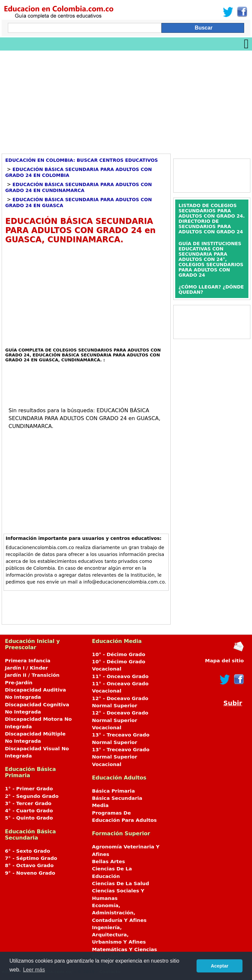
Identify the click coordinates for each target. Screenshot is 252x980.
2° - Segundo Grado (32, 796)
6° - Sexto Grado (28, 851)
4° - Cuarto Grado (29, 811)
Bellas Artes (108, 862)
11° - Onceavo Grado (120, 676)
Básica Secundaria (117, 798)
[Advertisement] (126, 100)
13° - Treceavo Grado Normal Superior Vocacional (121, 757)
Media (100, 805)
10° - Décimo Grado (118, 654)
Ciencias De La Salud (120, 884)
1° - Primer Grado (29, 789)
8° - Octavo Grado (29, 865)
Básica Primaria (113, 791)
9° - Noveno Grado (30, 873)
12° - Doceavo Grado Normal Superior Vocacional (120, 720)
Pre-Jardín (19, 683)
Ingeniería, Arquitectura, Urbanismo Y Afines (119, 935)
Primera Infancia (28, 661)
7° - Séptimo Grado (31, 858)
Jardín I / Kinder (26, 668)
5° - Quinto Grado (29, 818)
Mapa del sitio (224, 661)
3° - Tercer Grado (28, 803)
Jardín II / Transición (32, 675)
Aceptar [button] (220, 966)
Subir (233, 703)
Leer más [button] (34, 970)
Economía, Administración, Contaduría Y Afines (119, 913)
